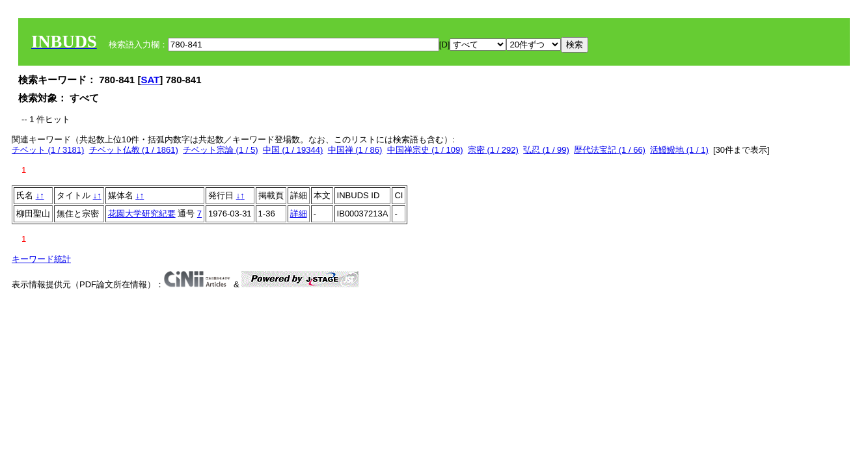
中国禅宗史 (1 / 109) (425, 150)
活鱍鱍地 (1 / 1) (679, 150)
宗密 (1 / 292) (493, 150)
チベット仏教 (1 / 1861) (134, 150)
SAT (150, 80)
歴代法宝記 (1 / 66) (610, 150)
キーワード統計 (41, 259)
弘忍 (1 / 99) (546, 150)
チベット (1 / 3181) (48, 150)
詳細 (299, 214)
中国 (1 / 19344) (293, 150)
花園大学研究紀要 (142, 214)
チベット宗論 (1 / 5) (221, 150)
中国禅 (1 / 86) (355, 150)
